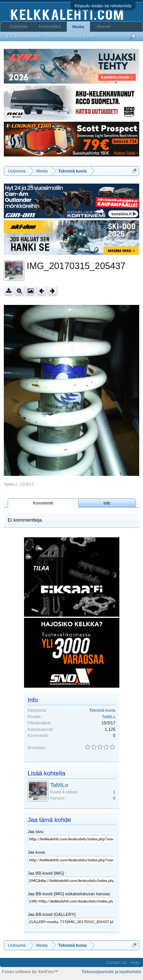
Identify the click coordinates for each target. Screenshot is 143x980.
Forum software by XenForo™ (30, 972)
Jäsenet (104, 26)
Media (78, 27)
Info (107, 503)
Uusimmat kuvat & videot (71, 36)
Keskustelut (50, 26)
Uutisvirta (19, 26)
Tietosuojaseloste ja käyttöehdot (111, 972)
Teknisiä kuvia (102, 710)
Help (135, 962)
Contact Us (116, 962)
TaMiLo (10, 484)
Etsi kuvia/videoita (24, 36)
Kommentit (43, 503)
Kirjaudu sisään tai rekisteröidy (103, 6)
